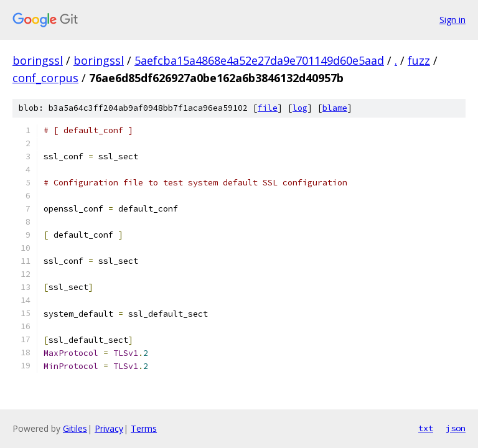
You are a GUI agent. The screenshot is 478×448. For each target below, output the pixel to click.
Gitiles (75, 428)
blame (335, 108)
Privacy (109, 428)
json (456, 428)
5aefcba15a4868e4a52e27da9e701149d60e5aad (259, 60)
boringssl (38, 60)
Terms (144, 428)
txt (426, 428)
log (300, 108)
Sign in (452, 20)
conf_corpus (45, 78)
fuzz (419, 60)
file (268, 108)
